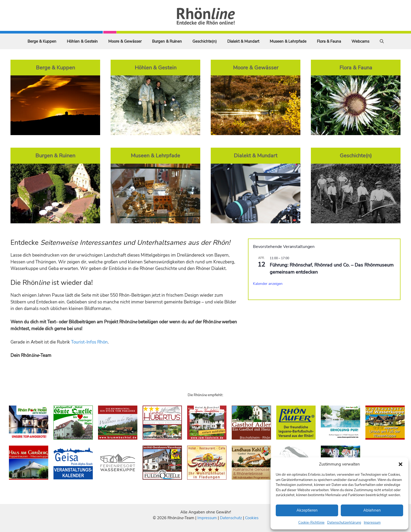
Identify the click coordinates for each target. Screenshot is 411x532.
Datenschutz (231, 518)
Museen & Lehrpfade (288, 41)
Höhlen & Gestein (82, 41)
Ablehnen (372, 510)
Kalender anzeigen (268, 284)
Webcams (360, 41)
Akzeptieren (307, 510)
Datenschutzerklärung (344, 523)
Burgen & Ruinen (167, 41)
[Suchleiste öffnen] (382, 41)
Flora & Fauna (329, 41)
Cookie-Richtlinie (311, 523)
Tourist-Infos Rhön (89, 342)
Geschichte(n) (205, 41)
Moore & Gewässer (125, 41)
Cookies (252, 518)
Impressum (372, 523)
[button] (401, 464)
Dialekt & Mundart (243, 41)
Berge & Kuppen (42, 41)
